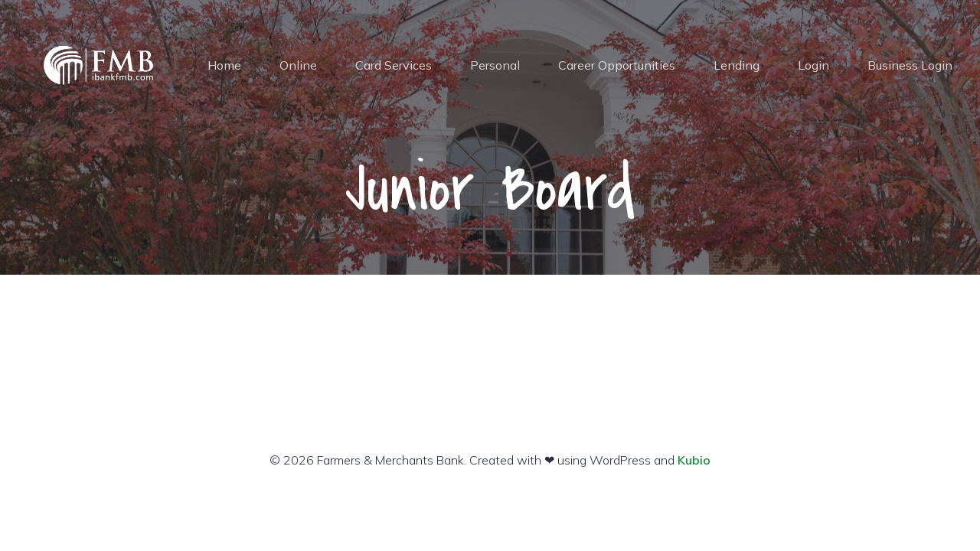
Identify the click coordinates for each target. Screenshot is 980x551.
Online (298, 65)
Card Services (394, 65)
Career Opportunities (617, 65)
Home (224, 65)
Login (813, 65)
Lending (737, 65)
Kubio (694, 460)
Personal (495, 65)
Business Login (910, 65)
